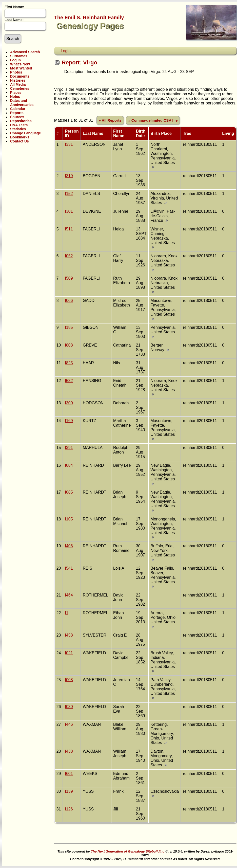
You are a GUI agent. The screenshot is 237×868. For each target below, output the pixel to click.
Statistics (18, 129)
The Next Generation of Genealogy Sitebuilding (128, 851)
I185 (69, 327)
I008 (69, 680)
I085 (69, 492)
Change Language (25, 133)
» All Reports (110, 120)
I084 (69, 465)
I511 (69, 229)
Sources (17, 117)
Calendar (18, 109)
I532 (69, 381)
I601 (69, 774)
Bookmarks (20, 137)
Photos (16, 72)
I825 (69, 363)
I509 (69, 278)
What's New (20, 64)
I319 (69, 176)
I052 (69, 256)
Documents (20, 76)
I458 (69, 635)
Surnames (19, 56)
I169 (69, 421)
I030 (69, 707)
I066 (69, 301)
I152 (69, 194)
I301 (69, 211)
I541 (69, 568)
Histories (18, 80)
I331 (69, 144)
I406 (69, 546)
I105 (69, 519)
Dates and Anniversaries (22, 103)
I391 (69, 448)
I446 (69, 724)
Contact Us (19, 141)
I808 (69, 345)
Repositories (21, 121)
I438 (69, 751)
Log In (15, 60)
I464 (69, 595)
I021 (69, 653)
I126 (69, 809)
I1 (66, 613)
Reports (17, 113)
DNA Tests (19, 125)
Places (16, 93)
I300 (69, 403)
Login (66, 51)
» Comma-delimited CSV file (153, 120)
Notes (15, 97)
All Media (18, 84)
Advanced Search (25, 52)
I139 (69, 791)
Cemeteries (20, 88)
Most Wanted (21, 68)
